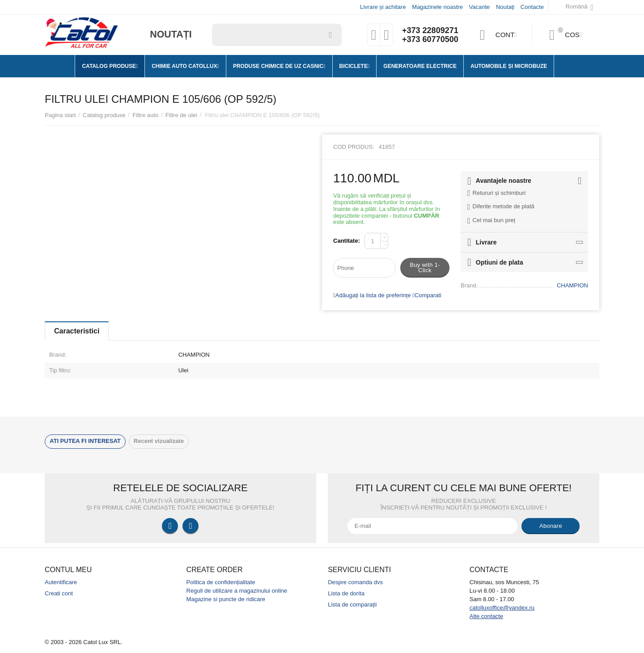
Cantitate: (347, 241)
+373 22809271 (430, 30)
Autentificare (61, 582)
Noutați (505, 7)
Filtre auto (145, 115)
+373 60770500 (430, 39)
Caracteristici (77, 331)
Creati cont (59, 593)
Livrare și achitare (383, 7)
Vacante (480, 7)
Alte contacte (486, 616)
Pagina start (60, 115)
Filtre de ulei (181, 115)
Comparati (427, 295)
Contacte (532, 7)
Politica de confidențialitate (221, 582)
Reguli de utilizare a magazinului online (237, 591)
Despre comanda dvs (355, 582)
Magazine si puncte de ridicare (226, 599)
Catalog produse (104, 115)
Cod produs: (354, 147)
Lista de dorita (346, 593)
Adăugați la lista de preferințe (372, 295)
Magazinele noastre (437, 7)
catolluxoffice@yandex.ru (502, 608)
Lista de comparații (352, 605)
